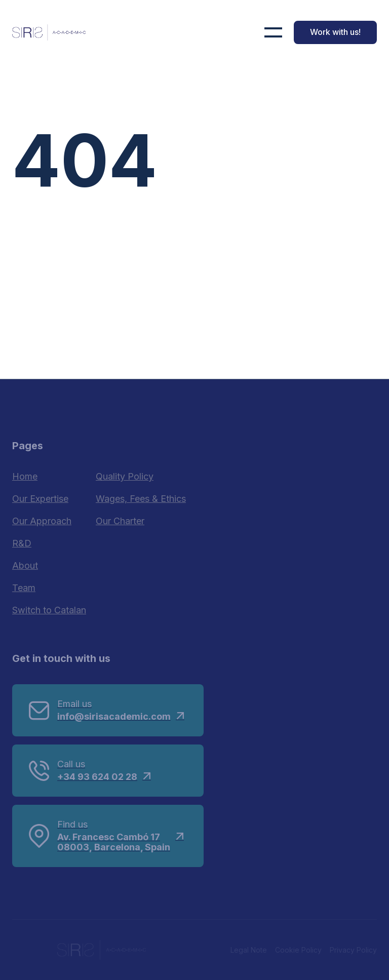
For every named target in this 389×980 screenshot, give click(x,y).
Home (25, 476)
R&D (22, 543)
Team (24, 588)
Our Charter (120, 521)
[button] (273, 32)
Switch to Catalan (49, 610)
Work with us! (335, 32)
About (25, 565)
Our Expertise (40, 499)
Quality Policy (125, 476)
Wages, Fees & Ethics (141, 499)
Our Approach (42, 521)
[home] (49, 32)
